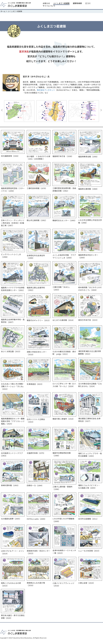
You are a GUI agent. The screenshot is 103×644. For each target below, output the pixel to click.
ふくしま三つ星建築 (61, 3)
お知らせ (46, 3)
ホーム (3, 11)
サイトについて (49, 6)
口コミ (88, 3)
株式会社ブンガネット (46, 90)
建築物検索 (77, 3)
